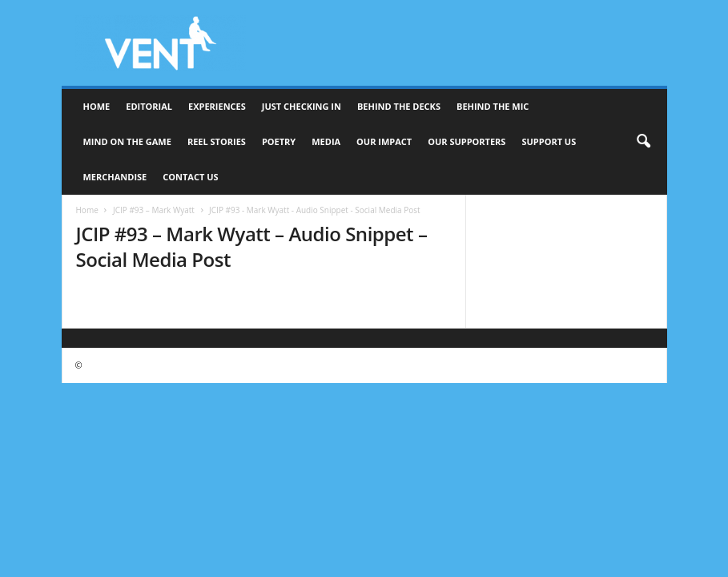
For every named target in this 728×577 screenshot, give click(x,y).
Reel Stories (217, 141)
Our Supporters (467, 141)
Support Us (549, 141)
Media (326, 141)
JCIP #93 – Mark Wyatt (154, 210)
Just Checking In (302, 106)
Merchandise (115, 177)
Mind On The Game (127, 141)
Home (97, 106)
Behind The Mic (493, 106)
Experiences (217, 106)
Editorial (149, 106)
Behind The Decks (399, 106)
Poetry (279, 141)
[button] (643, 142)
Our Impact (384, 141)
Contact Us (190, 177)
